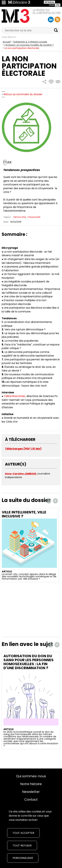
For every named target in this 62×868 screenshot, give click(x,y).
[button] (44, 82)
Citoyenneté (34, 217)
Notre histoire (31, 784)
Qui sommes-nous (31, 776)
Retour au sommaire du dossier (23, 94)
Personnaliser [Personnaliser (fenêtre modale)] (23, 858)
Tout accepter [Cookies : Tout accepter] (23, 833)
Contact (31, 800)
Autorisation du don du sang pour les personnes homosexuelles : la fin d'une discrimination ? (29, 662)
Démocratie (20, 217)
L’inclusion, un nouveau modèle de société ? (29, 45)
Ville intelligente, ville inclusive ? (24, 514)
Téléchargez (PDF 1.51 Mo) (23, 449)
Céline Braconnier (15, 396)
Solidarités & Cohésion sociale (30, 42)
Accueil (7, 42)
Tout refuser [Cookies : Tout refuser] (22, 846)
